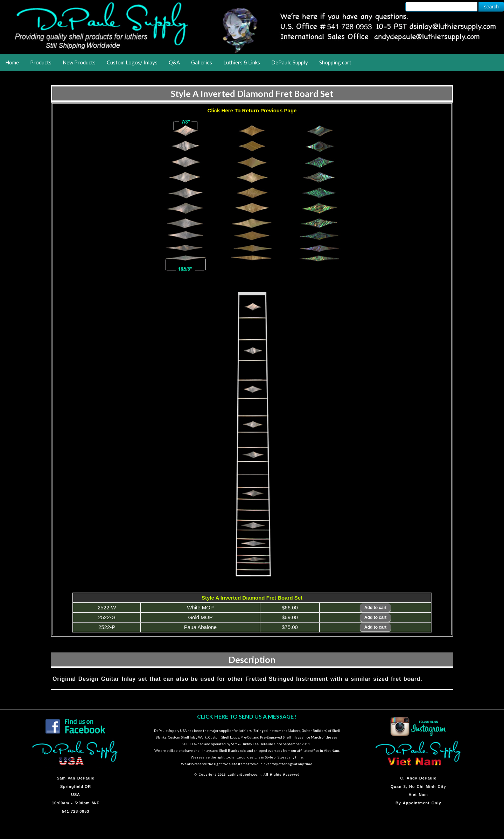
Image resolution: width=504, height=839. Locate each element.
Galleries (202, 62)
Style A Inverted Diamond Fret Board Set (252, 93)
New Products (79, 62)
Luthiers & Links (242, 62)
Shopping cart (335, 62)
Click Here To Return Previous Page (252, 110)
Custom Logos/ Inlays (132, 62)
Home (12, 62)
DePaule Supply (290, 62)
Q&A (174, 62)
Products (41, 62)
